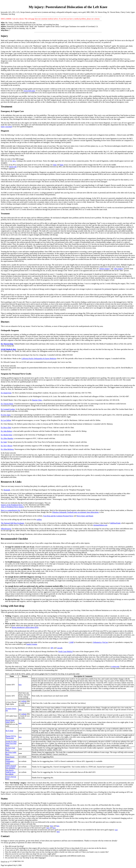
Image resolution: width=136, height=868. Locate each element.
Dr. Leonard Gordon (8, 409)
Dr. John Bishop (6, 431)
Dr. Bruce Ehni (6, 428)
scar (116, 830)
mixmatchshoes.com (100, 525)
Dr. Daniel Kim (6, 393)
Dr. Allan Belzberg (7, 449)
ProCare (105, 642)
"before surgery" (105, 269)
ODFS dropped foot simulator (11, 767)
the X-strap (9, 731)
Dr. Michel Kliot (6, 435)
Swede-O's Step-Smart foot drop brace (11, 743)
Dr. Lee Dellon (6, 420)
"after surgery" (119, 269)
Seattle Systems (32, 644)
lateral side (13, 167)
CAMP (71, 642)
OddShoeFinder (115, 523)
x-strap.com (115, 666)
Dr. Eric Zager (6, 415)
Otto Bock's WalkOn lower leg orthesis (11, 772)
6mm (62, 165)
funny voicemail (6, 127)
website (24, 701)
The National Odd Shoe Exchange (12, 523)
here (20, 685)
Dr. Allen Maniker (7, 438)
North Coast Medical (65, 651)
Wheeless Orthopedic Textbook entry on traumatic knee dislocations (75, 512)
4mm (55, 165)
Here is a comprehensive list (10, 510)
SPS (52, 648)
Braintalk (7, 490)
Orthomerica (97, 642)
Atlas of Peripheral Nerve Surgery (12, 507)
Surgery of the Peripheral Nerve (12, 505)
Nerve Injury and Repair (85, 516)
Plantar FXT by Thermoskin (11, 737)
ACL (14, 161)
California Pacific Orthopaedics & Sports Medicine (39, 359)
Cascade (60, 648)
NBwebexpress (6, 529)
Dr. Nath (4, 442)
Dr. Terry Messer (7, 446)
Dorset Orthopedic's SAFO (10, 761)
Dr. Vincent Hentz (7, 404)
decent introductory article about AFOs (25, 627)
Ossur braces (10, 757)
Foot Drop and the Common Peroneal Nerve (58, 516)
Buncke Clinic (37, 400)
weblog (39, 519)
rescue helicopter (29, 91)
